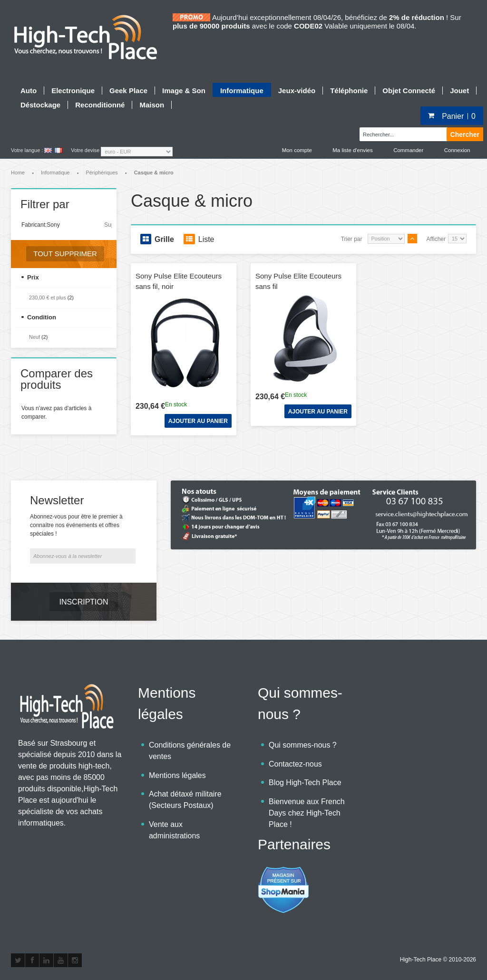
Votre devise (85, 150)
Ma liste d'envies (351, 150)
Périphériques (102, 173)
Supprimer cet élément (108, 225)
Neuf (34, 338)
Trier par (352, 240)
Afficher (436, 240)
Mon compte (294, 150)
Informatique (55, 173)
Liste (199, 240)
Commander (407, 150)
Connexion (457, 150)
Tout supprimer (65, 255)
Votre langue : (27, 150)
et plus (48, 298)
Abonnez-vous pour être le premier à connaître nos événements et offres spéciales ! (76, 526)
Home (18, 173)
